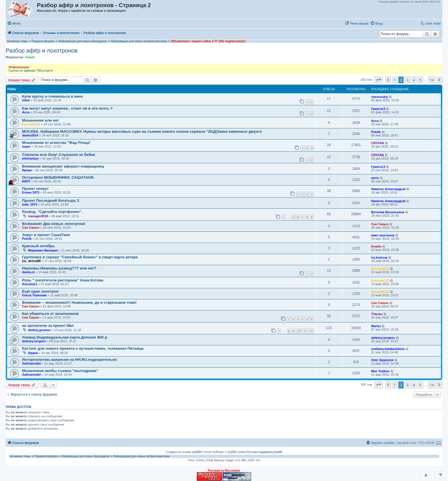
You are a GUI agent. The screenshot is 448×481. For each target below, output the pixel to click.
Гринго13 (378, 109)
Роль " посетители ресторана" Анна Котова (63, 280)
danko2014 (30, 135)
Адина (33, 353)
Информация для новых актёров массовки (139, 41)
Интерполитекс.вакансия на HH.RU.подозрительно (69, 360)
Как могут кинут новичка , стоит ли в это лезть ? (67, 108)
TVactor (377, 314)
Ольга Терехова (34, 295)
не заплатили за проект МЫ (48, 326)
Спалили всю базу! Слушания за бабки (58, 155)
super (26, 146)
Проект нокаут (35, 189)
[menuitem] (376, 23)
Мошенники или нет (41, 120)
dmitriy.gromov (39, 330)
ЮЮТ (26, 181)
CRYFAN (378, 143)
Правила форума (43, 41)
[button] (391, 23)
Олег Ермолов (382, 360)
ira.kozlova (379, 257)
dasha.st (28, 272)
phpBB (196, 452)
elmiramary (30, 158)
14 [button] (432, 80)
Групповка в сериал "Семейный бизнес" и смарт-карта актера (80, 257)
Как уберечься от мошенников (50, 314)
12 (311, 331)
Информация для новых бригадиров (82, 41)
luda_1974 (30, 204)
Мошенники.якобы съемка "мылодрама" (60, 371)
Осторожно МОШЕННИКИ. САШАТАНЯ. (58, 177)
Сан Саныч (31, 228)
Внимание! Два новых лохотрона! (54, 224)
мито (375, 178)
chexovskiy (380, 97)
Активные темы (17, 41)
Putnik (376, 132)
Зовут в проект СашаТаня (46, 235)
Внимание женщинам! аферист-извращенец (63, 166)
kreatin (376, 246)
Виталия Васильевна (388, 212)
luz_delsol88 (31, 261)
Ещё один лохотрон (40, 291)
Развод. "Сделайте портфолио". (52, 212)
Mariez (376, 326)
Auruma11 (30, 284)
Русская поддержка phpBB (264, 452)
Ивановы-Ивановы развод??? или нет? (59, 268)
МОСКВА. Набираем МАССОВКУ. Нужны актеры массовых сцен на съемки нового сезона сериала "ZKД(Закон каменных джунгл (142, 131)
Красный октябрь (38, 246)
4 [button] (414, 80)
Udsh (26, 100)
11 (305, 331)
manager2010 (38, 216)
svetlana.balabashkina (388, 349)
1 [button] (395, 80)
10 (299, 331)
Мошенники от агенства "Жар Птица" (57, 143)
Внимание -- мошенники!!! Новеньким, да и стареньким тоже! (79, 302)
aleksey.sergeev (34, 341)
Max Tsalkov (380, 371)
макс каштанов (383, 235)
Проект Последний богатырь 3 (51, 201)
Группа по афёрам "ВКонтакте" (31, 71)
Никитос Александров (388, 189)
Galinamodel (31, 363)
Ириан (27, 170)
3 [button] (408, 80)
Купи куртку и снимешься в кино (52, 96)
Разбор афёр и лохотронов (42, 51)
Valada (30, 57)
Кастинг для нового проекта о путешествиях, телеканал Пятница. (83, 348)
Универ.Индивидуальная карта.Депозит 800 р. (65, 337)
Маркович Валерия (43, 250)
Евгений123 (31, 124)
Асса (26, 112)
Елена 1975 (31, 192)
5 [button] (420, 80)
